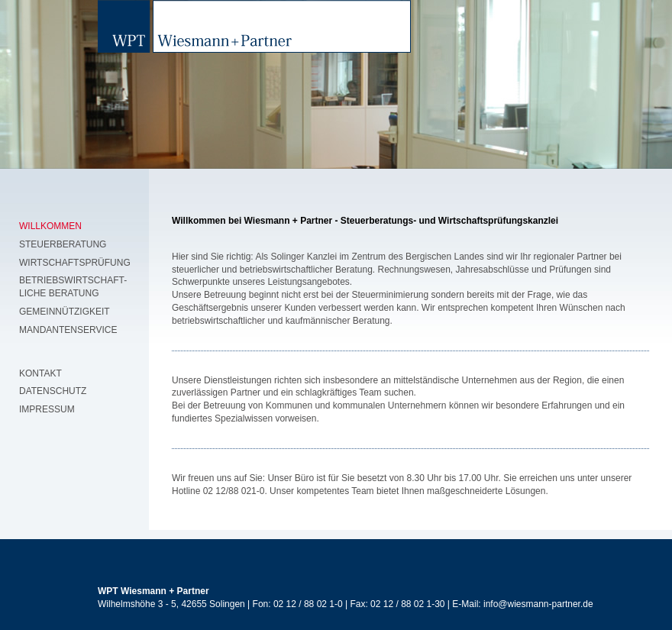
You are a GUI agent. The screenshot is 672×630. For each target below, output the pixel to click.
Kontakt (40, 373)
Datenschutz (53, 391)
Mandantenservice (68, 330)
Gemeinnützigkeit (65, 312)
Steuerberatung (63, 244)
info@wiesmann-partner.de (537, 604)
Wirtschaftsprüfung (75, 263)
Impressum (47, 409)
